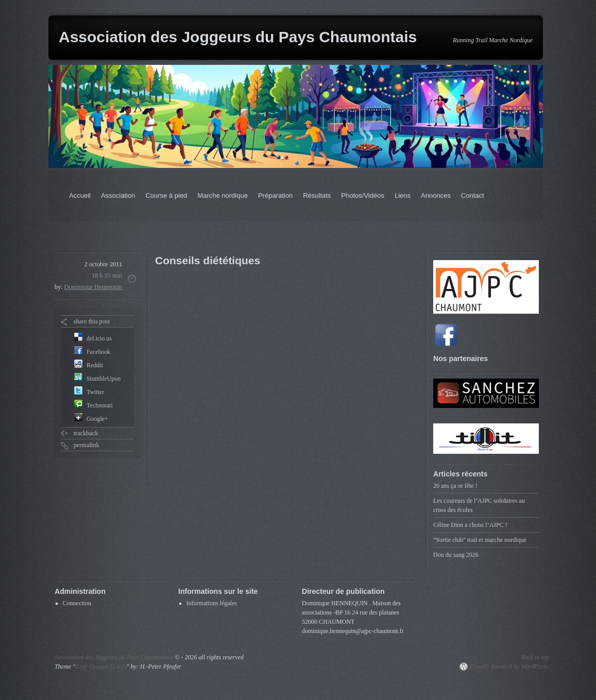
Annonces (436, 195)
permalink (87, 445)
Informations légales (212, 603)
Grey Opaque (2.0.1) (101, 667)
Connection (77, 603)
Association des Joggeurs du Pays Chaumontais (238, 37)
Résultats (317, 195)
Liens (403, 195)
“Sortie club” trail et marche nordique (480, 540)
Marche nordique (223, 195)
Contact (473, 195)
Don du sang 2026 (456, 555)
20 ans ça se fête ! (455, 486)
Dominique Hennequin (93, 287)
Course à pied (166, 195)
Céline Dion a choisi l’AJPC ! (470, 525)
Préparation (275, 195)
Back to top (535, 657)
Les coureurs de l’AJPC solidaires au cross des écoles (479, 505)
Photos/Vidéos (363, 195)
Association (118, 195)
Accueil (80, 195)
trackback (86, 433)
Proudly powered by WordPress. (509, 667)
